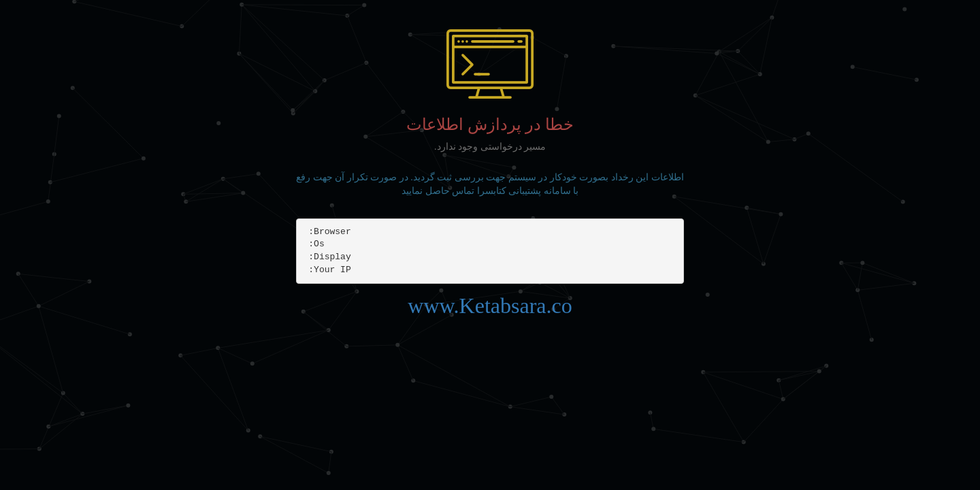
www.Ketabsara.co (490, 306)
